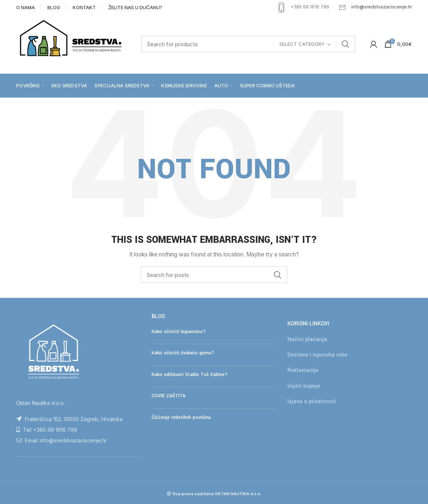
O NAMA (26, 7)
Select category (302, 44)
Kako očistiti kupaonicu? (179, 332)
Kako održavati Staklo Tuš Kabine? (190, 375)
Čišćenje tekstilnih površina (181, 417)
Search (345, 44)
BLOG (54, 7)
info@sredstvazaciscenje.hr (382, 7)
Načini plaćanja (307, 339)
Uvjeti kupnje (304, 386)
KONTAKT (84, 7)
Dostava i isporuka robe (317, 355)
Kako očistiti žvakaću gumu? (183, 353)
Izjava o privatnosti (312, 401)
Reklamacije (303, 370)
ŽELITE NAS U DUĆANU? (135, 7)
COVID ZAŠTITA (168, 396)
